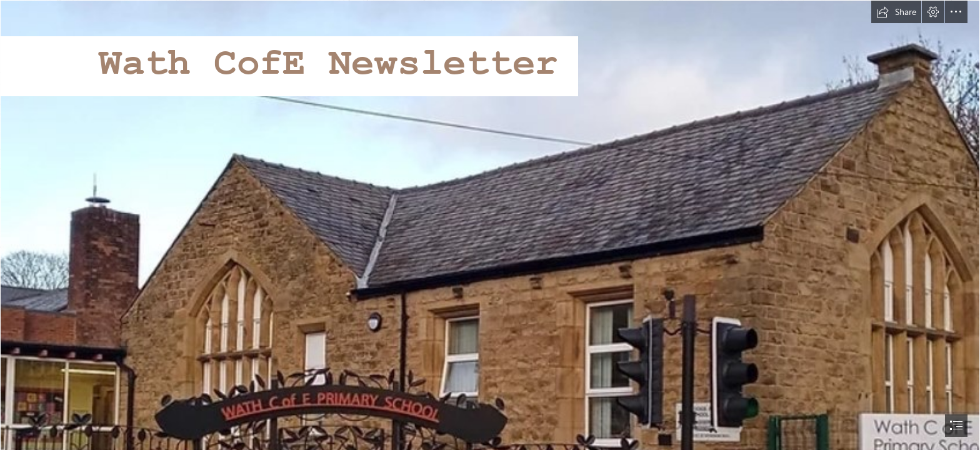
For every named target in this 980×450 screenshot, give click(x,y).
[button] (896, 12)
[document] (490, 225)
